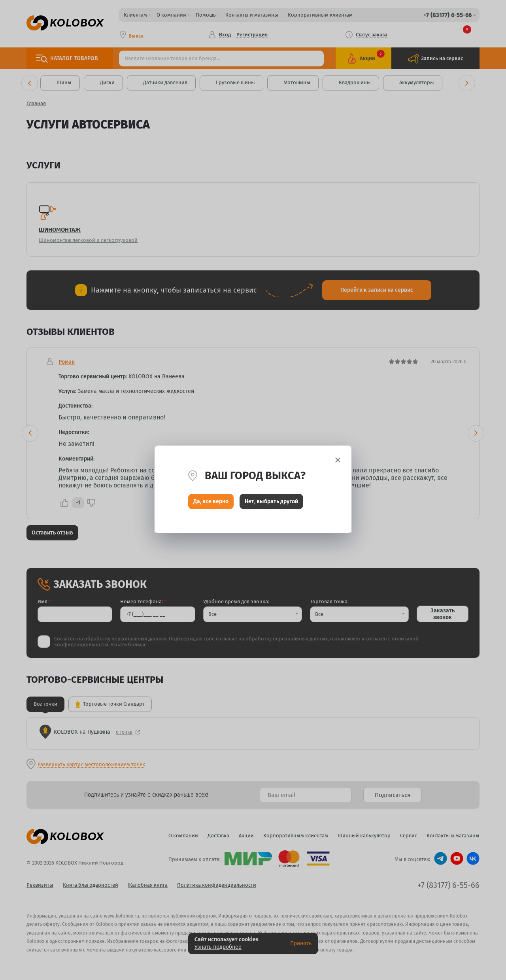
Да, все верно (211, 502)
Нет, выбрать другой (271, 502)
